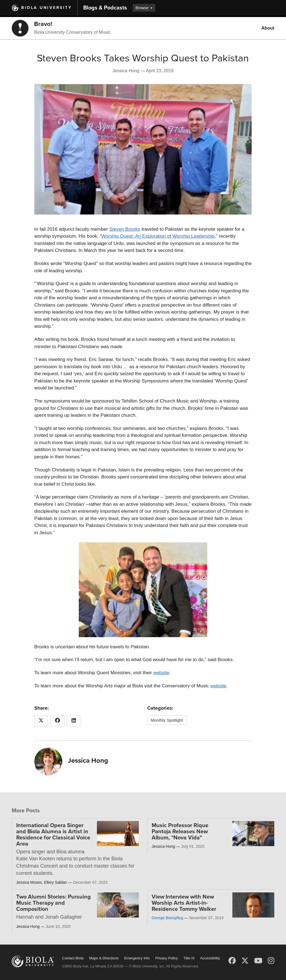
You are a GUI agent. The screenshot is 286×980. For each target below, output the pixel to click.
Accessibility (210, 958)
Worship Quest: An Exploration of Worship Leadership (158, 236)
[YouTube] (258, 961)
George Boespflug (167, 918)
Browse (144, 8)
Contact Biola (73, 958)
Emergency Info (137, 958)
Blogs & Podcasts (105, 8)
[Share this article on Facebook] (57, 721)
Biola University (47, 8)
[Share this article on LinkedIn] (74, 721)
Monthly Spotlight (167, 720)
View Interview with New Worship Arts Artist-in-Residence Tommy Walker (184, 903)
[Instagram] (271, 961)
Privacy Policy (167, 958)
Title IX (189, 958)
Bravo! (43, 24)
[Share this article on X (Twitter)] (41, 721)
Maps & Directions (104, 958)
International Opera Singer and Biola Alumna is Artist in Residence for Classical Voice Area (53, 835)
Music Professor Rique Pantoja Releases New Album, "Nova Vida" (180, 832)
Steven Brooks (125, 229)
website (161, 673)
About (268, 28)
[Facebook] (232, 961)
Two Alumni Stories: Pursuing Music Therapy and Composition (53, 903)
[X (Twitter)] (245, 961)
